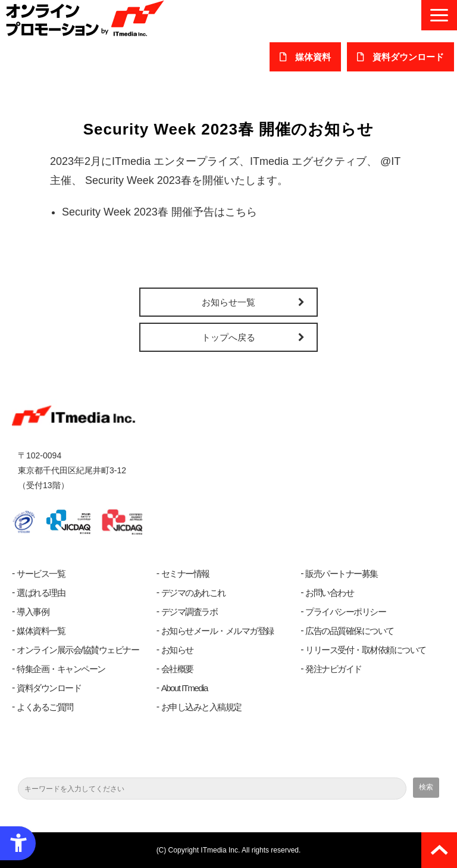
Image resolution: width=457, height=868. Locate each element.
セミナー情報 (185, 574)
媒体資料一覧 (41, 631)
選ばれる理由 (41, 593)
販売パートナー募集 (342, 574)
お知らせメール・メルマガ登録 (217, 631)
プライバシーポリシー (345, 612)
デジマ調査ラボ (190, 612)
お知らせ (177, 650)
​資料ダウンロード (408, 57)
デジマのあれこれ (193, 593)
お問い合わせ (329, 593)
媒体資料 (313, 57)
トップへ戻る (228, 337)
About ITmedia (184, 688)
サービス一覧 (41, 574)
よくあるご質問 (45, 707)
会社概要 (177, 669)
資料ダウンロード (49, 688)
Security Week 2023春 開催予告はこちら (159, 212)
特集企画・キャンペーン (61, 669)
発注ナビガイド (334, 669)
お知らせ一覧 (228, 302)
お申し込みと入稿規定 (201, 707)
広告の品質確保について (350, 631)
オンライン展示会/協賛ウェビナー (78, 650)
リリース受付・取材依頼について (366, 650)
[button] (439, 15)
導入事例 (33, 612)
